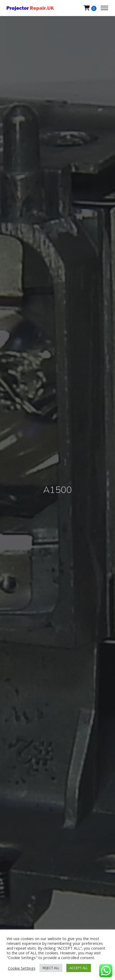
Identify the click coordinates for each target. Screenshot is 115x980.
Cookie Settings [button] (22, 968)
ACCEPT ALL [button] (79, 968)
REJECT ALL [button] (51, 968)
